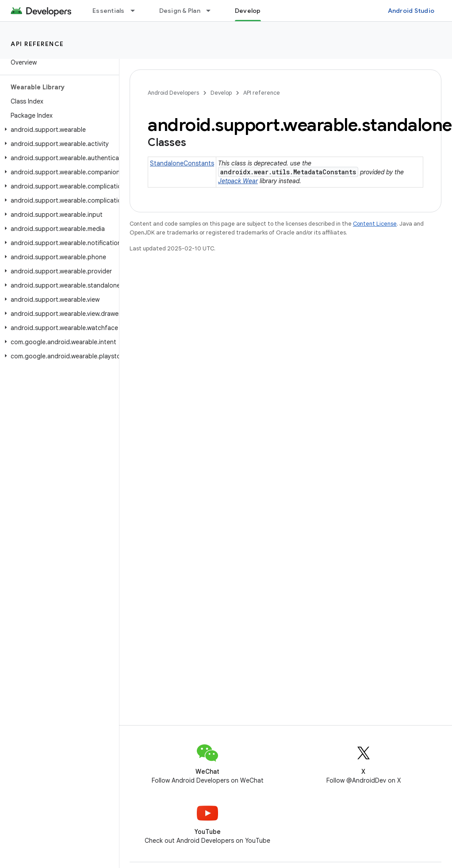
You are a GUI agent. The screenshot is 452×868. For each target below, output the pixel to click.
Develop (221, 93)
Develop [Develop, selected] (248, 11)
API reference (37, 44)
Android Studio (411, 11)
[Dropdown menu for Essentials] (137, 11)
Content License (375, 224)
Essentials (109, 11)
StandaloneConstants (182, 163)
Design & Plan (180, 11)
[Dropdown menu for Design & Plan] (212, 11)
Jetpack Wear (238, 181)
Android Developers (173, 93)
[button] (58, 130)
